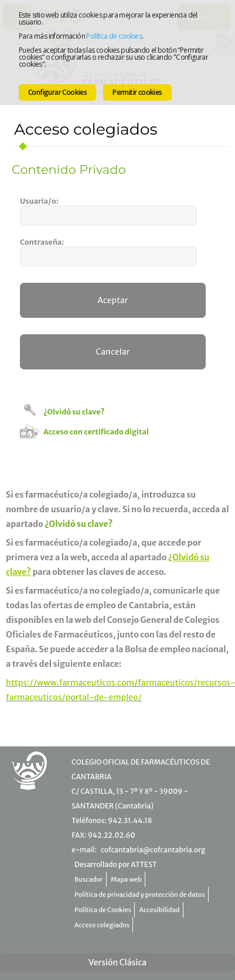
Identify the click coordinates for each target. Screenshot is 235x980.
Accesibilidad (160, 910)
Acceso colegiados (102, 925)
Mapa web (126, 879)
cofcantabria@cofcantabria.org (153, 850)
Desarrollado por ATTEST (115, 864)
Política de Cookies (103, 910)
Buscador (89, 879)
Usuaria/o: (39, 201)
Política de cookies (114, 36)
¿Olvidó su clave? (74, 412)
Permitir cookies (137, 92)
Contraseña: (42, 242)
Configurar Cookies (57, 92)
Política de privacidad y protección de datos (140, 895)
